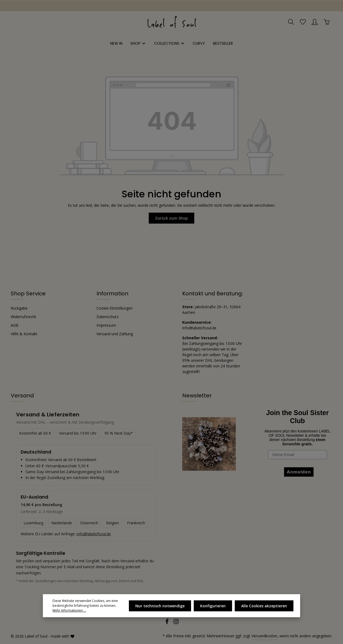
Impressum (106, 325)
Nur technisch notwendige (160, 606)
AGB (15, 325)
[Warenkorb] (327, 22)
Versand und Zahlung (115, 334)
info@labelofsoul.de (199, 328)
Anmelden (299, 472)
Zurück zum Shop (171, 218)
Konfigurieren (213, 606)
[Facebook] (167, 623)
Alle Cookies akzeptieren (264, 606)
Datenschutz (107, 317)
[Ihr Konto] (315, 22)
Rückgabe (19, 308)
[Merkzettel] (303, 22)
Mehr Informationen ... (69, 610)
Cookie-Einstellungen (115, 308)
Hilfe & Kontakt (24, 334)
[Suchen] (291, 22)
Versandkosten (264, 636)
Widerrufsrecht (23, 317)
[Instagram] (176, 623)
